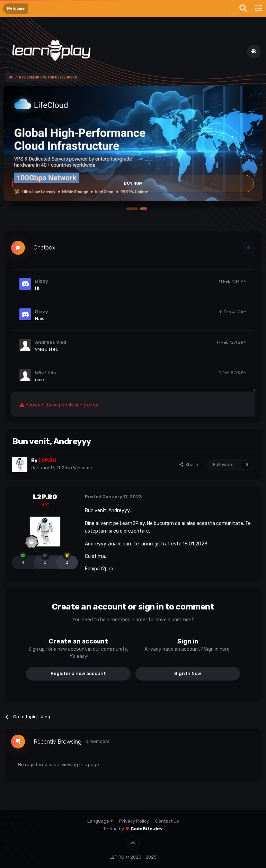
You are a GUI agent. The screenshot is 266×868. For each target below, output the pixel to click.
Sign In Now (188, 673)
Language (100, 821)
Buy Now (133, 183)
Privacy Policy (134, 821)
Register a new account (78, 673)
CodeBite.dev (147, 829)
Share (189, 464)
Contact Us (167, 821)
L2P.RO (45, 497)
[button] (133, 209)
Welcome (83, 468)
